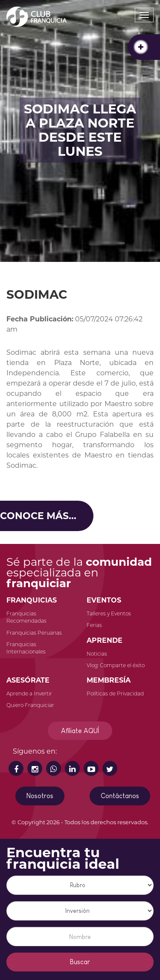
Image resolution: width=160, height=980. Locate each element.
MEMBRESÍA (109, 680)
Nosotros (40, 796)
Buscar (80, 962)
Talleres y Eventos (109, 613)
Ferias (94, 625)
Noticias (97, 654)
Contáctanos (120, 796)
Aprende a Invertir (29, 693)
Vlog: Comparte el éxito (116, 665)
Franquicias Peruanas (34, 633)
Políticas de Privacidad (115, 693)
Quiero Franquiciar (30, 705)
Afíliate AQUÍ (80, 731)
